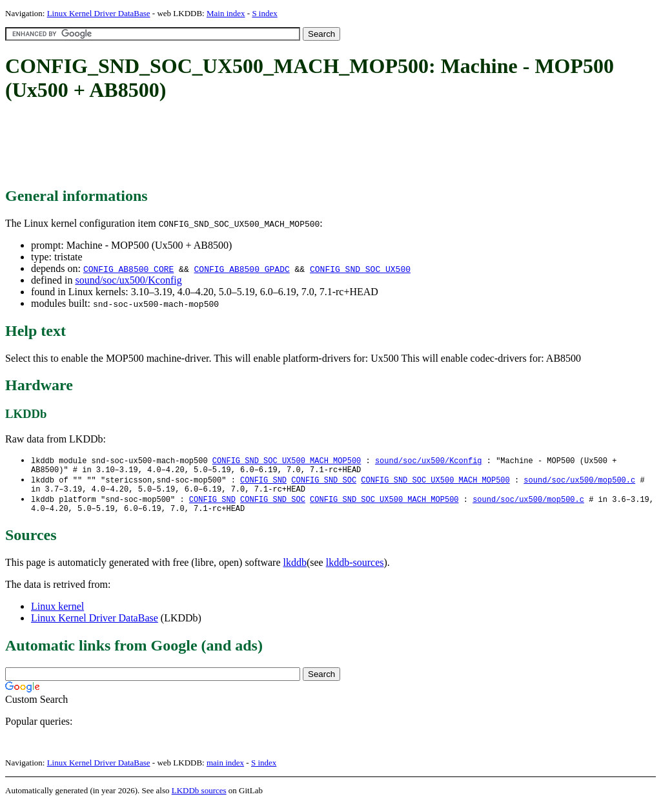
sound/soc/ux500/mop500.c (579, 483)
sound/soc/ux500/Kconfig (128, 280)
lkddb (295, 570)
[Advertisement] (240, 145)
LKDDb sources (199, 798)
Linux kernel (57, 614)
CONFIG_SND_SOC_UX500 (360, 269)
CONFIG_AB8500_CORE (128, 269)
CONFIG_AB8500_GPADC (241, 269)
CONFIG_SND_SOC (324, 483)
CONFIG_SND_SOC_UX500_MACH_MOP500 (287, 461)
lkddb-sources (355, 570)
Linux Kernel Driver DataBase (99, 13)
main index (225, 770)
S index (264, 13)
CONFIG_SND (263, 483)
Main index (226, 13)
